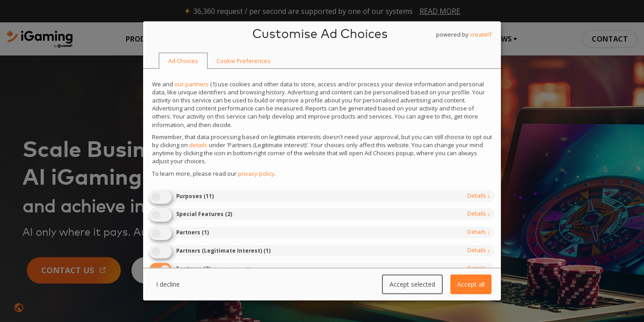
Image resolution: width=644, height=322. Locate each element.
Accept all (471, 284)
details (479, 195)
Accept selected (412, 284)
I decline (168, 284)
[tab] (183, 61)
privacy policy (256, 173)
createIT (481, 34)
